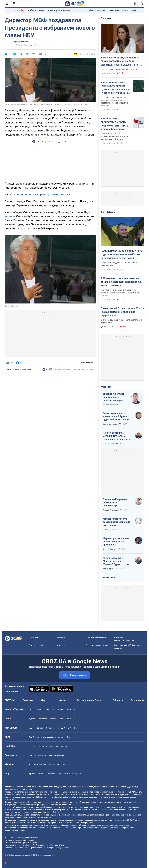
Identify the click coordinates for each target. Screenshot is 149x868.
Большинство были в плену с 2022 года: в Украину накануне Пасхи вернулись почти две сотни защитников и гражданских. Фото (122, 255)
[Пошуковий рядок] (142, 4)
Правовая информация (96, 637)
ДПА (63, 728)
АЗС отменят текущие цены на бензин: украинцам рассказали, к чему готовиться (121, 282)
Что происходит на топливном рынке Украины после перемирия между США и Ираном (120, 293)
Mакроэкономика (56, 755)
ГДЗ (30, 728)
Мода (60, 774)
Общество (119, 700)
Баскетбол (42, 719)
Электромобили (49, 737)
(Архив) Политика (21, 42)
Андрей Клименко (110, 444)
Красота (51, 774)
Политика (28, 700)
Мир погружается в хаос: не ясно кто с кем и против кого (117, 542)
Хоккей (53, 719)
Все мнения (109, 578)
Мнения (106, 387)
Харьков (39, 710)
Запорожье (50, 710)
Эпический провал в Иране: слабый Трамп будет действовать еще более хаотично (116, 416)
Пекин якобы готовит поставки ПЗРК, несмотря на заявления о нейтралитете (114, 136)
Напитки (43, 746)
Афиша (32, 774)
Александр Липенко (111, 569)
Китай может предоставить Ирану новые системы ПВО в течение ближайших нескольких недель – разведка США (114, 124)
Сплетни (41, 774)
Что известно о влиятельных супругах (119, 69)
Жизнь (62, 700)
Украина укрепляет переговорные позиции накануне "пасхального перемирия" (113, 397)
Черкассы (71, 710)
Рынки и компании (37, 755)
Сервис (70, 737)
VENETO (77, 10)
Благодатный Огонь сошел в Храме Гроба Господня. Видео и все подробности (122, 312)
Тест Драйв (34, 737)
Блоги (98, 700)
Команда (61, 637)
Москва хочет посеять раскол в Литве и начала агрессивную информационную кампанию (116, 522)
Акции (61, 737)
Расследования (85, 700)
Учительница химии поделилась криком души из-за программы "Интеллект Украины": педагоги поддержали (115, 88)
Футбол (32, 719)
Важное (106, 18)
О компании (34, 637)
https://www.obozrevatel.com (101, 787)
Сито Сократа (109, 530)
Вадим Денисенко (110, 424)
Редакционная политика (24, 369)
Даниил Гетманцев (111, 510)
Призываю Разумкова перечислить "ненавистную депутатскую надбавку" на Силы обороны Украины (116, 503)
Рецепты (33, 746)
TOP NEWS (108, 212)
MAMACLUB (54, 765)
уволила (10, 216)
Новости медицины (37, 765)
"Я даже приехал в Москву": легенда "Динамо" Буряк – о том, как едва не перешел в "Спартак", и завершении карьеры (116, 561)
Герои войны (19, 10)
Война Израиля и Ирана (59, 10)
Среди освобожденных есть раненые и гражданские (119, 264)
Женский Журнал (73, 774)
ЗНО (70, 728)
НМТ (76, 728)
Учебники (39, 728)
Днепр (61, 710)
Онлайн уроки (52, 728)
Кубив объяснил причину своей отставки (43, 194)
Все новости (138, 700)
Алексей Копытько (111, 405)
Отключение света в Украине (122, 10)
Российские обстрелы (95, 10)
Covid (64, 765)
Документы (62, 645)
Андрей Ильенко (110, 549)
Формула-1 (70, 719)
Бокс (61, 719)
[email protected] (38, 848)
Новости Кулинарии (58, 746)
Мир (43, 700)
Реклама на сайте (37, 645)
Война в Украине (36, 10)
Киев (31, 710)
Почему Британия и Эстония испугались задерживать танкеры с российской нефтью (116, 436)
